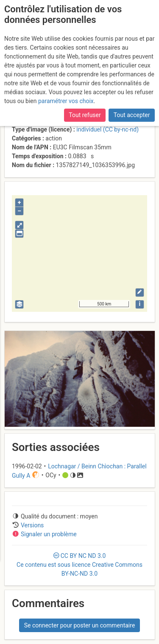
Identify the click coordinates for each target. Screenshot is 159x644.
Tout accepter (132, 115)
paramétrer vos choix (66, 101)
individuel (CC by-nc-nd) (107, 129)
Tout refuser (85, 115)
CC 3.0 (79, 565)
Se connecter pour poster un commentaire (80, 625)
